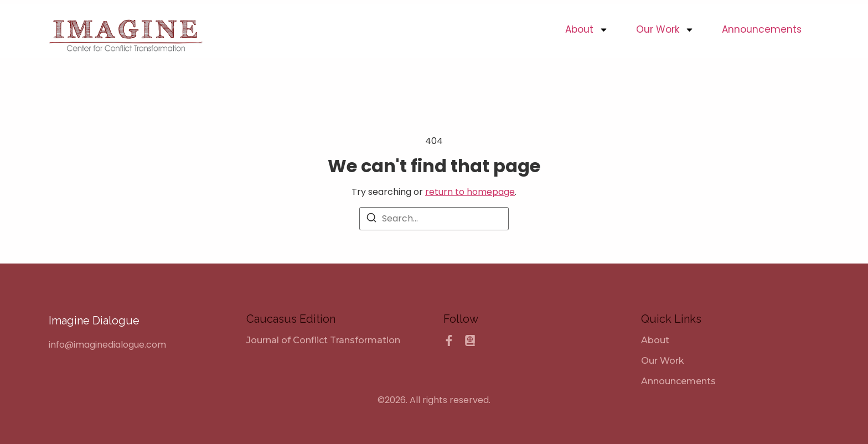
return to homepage (470, 192)
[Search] (371, 220)
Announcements (762, 29)
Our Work (665, 30)
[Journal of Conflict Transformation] (323, 340)
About (587, 30)
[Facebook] (449, 340)
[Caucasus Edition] (470, 340)
